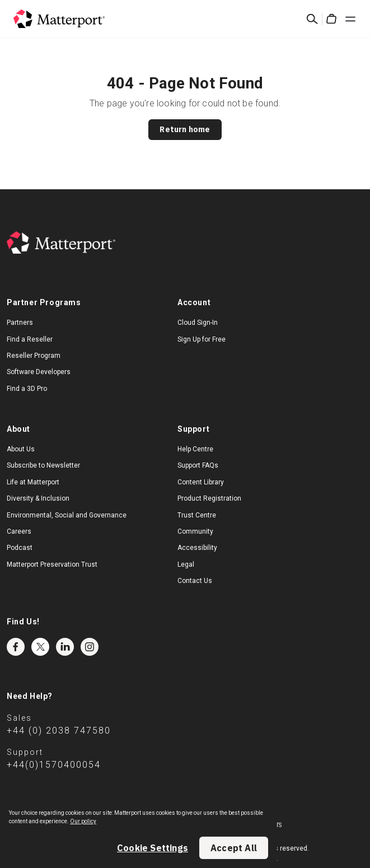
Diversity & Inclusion (38, 498)
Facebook (16, 647)
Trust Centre (197, 515)
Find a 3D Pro (27, 389)
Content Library (201, 482)
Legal (186, 564)
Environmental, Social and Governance (67, 515)
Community (195, 531)
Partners (20, 323)
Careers (19, 531)
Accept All (234, 848)
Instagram (90, 647)
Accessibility (197, 548)
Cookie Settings (153, 848)
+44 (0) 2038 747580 (59, 731)
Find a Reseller (30, 339)
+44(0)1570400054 (54, 765)
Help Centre (195, 449)
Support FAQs (198, 465)
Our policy (83, 821)
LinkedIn (65, 647)
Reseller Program (34, 356)
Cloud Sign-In (198, 323)
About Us (21, 449)
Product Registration (209, 498)
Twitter (40, 647)
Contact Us (195, 581)
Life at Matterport (33, 482)
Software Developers (39, 372)
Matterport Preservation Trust (52, 564)
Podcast (20, 548)
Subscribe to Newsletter (43, 465)
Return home (185, 129)
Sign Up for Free (202, 339)
